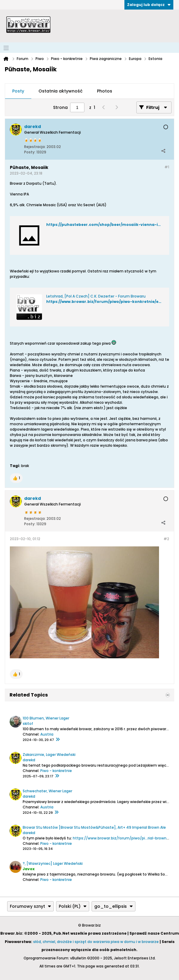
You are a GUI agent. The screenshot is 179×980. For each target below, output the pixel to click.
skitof (28, 724)
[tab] (18, 91)
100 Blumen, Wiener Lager (46, 718)
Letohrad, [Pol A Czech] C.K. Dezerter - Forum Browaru (96, 296)
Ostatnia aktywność (61, 91)
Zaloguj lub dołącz (149, 5)
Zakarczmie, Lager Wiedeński (49, 755)
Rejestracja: (35, 147)
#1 (167, 167)
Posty (18, 91)
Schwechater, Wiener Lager (47, 791)
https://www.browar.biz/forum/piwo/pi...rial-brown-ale (124, 838)
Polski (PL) (73, 906)
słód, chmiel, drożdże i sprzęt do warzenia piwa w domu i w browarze (96, 942)
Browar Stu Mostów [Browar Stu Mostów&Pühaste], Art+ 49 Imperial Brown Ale (94, 827)
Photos (105, 91)
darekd (29, 760)
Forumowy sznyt (30, 906)
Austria (47, 734)
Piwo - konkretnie (56, 771)
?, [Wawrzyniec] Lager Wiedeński (53, 863)
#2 (166, 539)
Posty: (30, 152)
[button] (16, 478)
